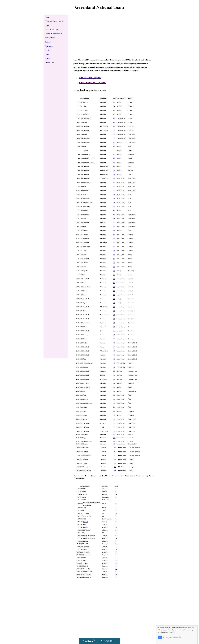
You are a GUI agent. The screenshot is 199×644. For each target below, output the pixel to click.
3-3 (114, 411)
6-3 (114, 251)
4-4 (114, 351)
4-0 (114, 243)
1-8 (114, 174)
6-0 (114, 118)
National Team (50, 38)
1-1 (114, 379)
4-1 (114, 122)
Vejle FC (86, 522)
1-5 (114, 415)
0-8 (114, 158)
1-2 (114, 170)
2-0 (114, 291)
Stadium (48, 42)
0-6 (114, 211)
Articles (48, 50)
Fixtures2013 (49, 63)
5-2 (114, 203)
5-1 (114, 263)
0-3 (114, 335)
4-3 (114, 194)
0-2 (114, 166)
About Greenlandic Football (54, 21)
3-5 (114, 162)
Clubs (47, 25)
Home (47, 17)
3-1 (114, 207)
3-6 (114, 154)
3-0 (114, 182)
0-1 (114, 215)
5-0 (114, 223)
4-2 (114, 142)
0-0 (114, 126)
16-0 (114, 331)
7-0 (114, 275)
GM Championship (51, 29)
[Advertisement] (56, 121)
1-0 (114, 134)
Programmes (49, 46)
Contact (47, 59)
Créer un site (107, 641)
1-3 (114, 403)
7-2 (114, 287)
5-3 (114, 146)
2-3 (114, 130)
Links (47, 54)
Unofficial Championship (53, 34)
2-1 (114, 227)
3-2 (114, 198)
